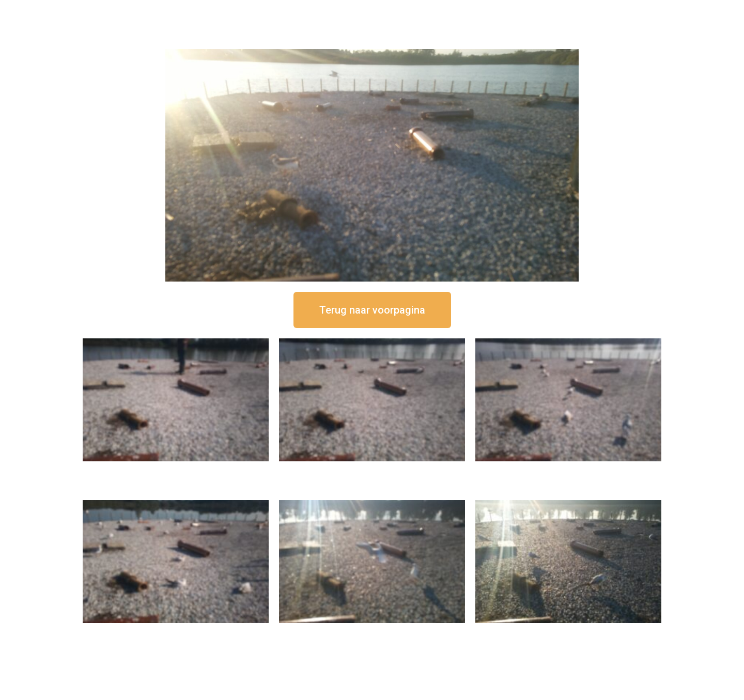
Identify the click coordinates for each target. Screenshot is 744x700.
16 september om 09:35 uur (372, 632)
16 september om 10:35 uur (176, 632)
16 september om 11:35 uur (568, 470)
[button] (372, 310)
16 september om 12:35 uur (372, 470)
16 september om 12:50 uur (176, 470)
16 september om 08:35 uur (568, 632)
